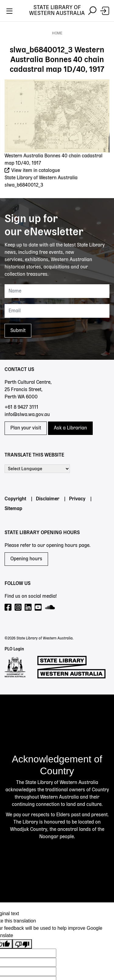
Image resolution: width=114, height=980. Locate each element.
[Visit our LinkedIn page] (28, 608)
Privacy (77, 499)
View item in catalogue (32, 171)
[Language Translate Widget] (37, 469)
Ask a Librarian (70, 428)
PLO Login (14, 649)
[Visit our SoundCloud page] (50, 608)
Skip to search (0, 21)
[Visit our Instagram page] (18, 608)
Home (57, 33)
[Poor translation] (22, 944)
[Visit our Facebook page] (8, 608)
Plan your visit (26, 428)
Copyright (15, 499)
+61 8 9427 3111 (21, 408)
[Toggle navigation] (9, 11)
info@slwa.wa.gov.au (27, 415)
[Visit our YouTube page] (38, 608)
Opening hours (26, 559)
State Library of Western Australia (57, 10)
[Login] (105, 11)
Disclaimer (48, 499)
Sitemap (13, 509)
